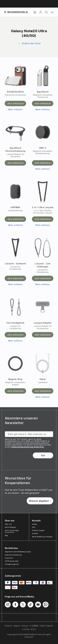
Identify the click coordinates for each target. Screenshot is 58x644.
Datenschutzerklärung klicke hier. (28, 447)
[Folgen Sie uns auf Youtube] (38, 605)
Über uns (8, 524)
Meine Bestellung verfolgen (42, 537)
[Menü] (52, 12)
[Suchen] (46, 12)
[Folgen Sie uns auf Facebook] (15, 605)
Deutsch (9, 626)
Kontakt (35, 533)
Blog (6, 536)
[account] (41, 12)
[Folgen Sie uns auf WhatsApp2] (46, 605)
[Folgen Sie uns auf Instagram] (8, 605)
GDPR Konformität (12, 561)
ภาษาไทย (26, 629)
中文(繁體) (34, 626)
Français (25, 626)
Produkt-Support (38, 530)
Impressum (9, 558)
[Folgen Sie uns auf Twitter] (23, 605)
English (17, 626)
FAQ (34, 527)
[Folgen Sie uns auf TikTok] (30, 605)
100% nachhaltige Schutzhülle (12, 531)
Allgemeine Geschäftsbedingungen (18, 552)
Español (49, 626)
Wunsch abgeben (40, 501)
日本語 (42, 626)
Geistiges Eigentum (12, 564)
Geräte (34, 524)
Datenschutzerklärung (13, 555)
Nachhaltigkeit (10, 527)
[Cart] (35, 12)
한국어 (33, 629)
